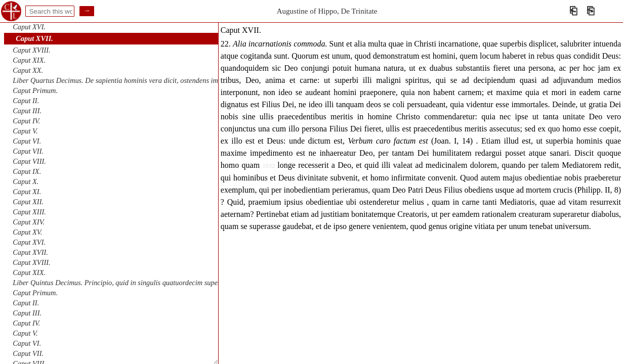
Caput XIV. (29, 222)
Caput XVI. (29, 27)
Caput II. (26, 101)
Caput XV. (27, 232)
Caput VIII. (29, 161)
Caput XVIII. (31, 50)
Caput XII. (28, 202)
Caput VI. (27, 141)
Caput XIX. (29, 60)
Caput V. (25, 131)
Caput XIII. (29, 212)
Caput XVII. (34, 38)
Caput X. (26, 181)
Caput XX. (28, 70)
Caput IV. (26, 121)
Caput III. (27, 111)
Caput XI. (27, 192)
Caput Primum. (35, 90)
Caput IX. (27, 171)
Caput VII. (28, 151)
